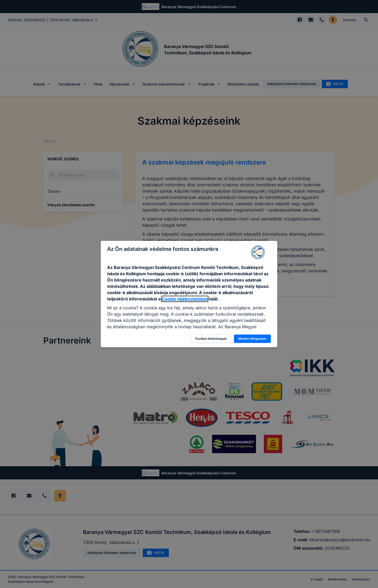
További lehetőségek (211, 339)
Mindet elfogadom (252, 339)
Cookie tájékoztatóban (185, 299)
